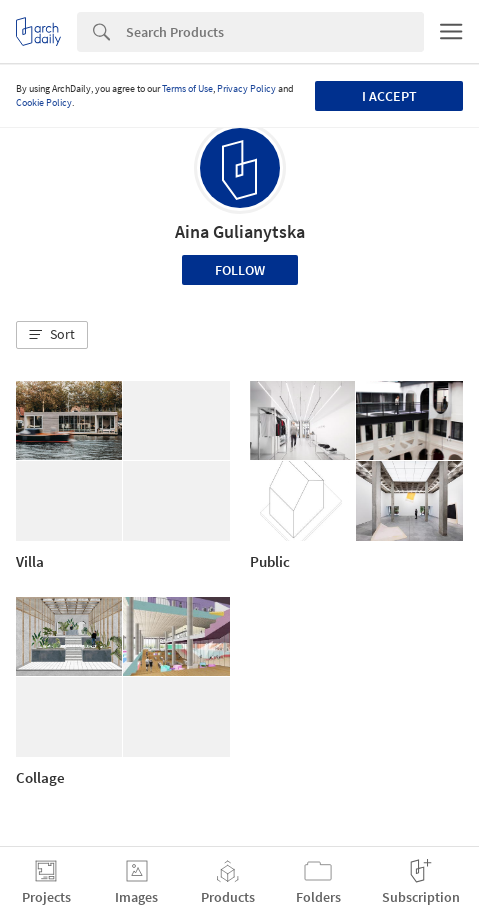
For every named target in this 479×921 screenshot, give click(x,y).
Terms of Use (187, 88)
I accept (389, 96)
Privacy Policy (246, 88)
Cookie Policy (44, 102)
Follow (240, 270)
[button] (52, 335)
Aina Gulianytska (240, 231)
